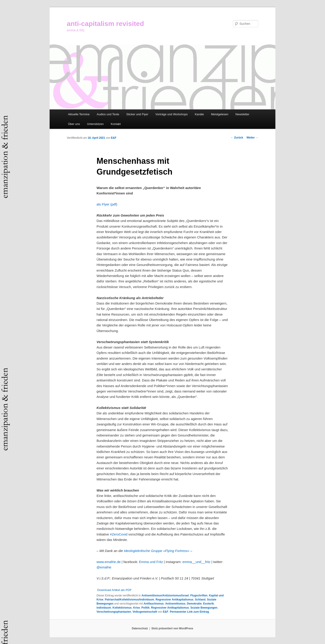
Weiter (252, 138)
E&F (114, 138)
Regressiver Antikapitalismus (174, 600)
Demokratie (194, 604)
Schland (200, 600)
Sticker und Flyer (137, 114)
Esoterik (208, 604)
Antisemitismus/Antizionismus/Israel (165, 596)
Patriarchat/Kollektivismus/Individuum (130, 600)
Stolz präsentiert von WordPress (172, 628)
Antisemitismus (175, 604)
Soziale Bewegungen (204, 608)
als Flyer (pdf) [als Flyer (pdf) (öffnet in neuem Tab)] (107, 204)
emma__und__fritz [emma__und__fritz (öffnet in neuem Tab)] (196, 562)
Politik (146, 608)
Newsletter (242, 114)
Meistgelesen (220, 114)
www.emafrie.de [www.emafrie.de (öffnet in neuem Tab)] (109, 562)
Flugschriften (199, 596)
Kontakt (116, 124)
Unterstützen (95, 124)
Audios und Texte (108, 114)
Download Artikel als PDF (114, 590)
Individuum (104, 608)
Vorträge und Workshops (172, 114)
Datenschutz (140, 628)
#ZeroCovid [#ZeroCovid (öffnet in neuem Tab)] (119, 534)
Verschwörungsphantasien (114, 612)
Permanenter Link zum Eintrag (189, 612)
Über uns (74, 124)
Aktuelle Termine (79, 114)
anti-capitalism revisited (105, 24)
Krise (137, 608)
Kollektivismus (122, 608)
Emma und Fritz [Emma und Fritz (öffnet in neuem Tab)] (151, 562)
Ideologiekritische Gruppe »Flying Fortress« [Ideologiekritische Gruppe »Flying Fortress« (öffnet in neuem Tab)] (157, 551)
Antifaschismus (154, 604)
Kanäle (199, 114)
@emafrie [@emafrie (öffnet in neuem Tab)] (104, 567)
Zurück (237, 138)
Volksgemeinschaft (145, 612)
